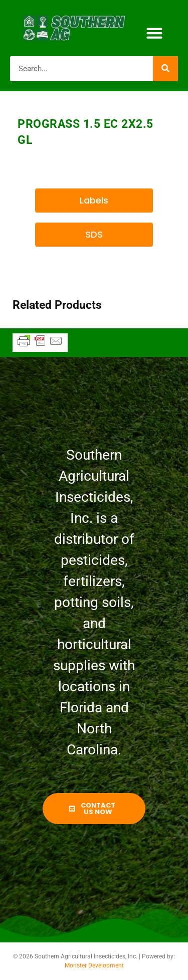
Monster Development (94, 965)
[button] (155, 33)
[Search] (165, 69)
